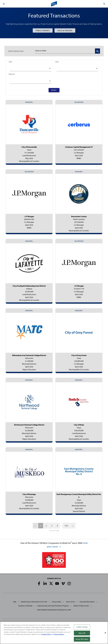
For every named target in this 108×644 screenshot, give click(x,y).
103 (66, 526)
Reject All (82, 633)
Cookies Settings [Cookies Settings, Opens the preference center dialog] (82, 627)
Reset (54, 90)
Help (15, 602)
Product (12, 74)
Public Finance (43, 30)
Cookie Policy (46, 634)
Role (57, 62)
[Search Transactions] (97, 51)
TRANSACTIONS (16, 51)
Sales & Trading (65, 30)
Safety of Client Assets (81, 606)
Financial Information (87, 602)
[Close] (105, 633)
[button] (4, 4)
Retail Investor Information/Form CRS (34, 602)
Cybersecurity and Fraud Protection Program (53, 606)
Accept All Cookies (82, 639)
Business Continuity (26, 606)
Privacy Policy (57, 602)
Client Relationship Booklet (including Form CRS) (54, 610)
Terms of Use (70, 602)
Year (10, 62)
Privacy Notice (59, 634)
